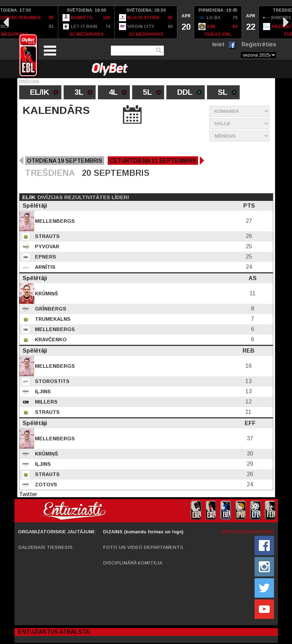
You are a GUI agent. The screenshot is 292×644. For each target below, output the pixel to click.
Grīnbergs (50, 309)
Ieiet (218, 44)
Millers (46, 402)
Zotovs (45, 485)
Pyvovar (46, 246)
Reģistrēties (259, 44)
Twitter (28, 494)
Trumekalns (52, 319)
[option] (87, 22)
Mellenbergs (54, 221)
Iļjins (42, 391)
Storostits (52, 381)
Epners (45, 257)
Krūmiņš (46, 294)
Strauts (47, 236)
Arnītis (44, 267)
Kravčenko (50, 340)
